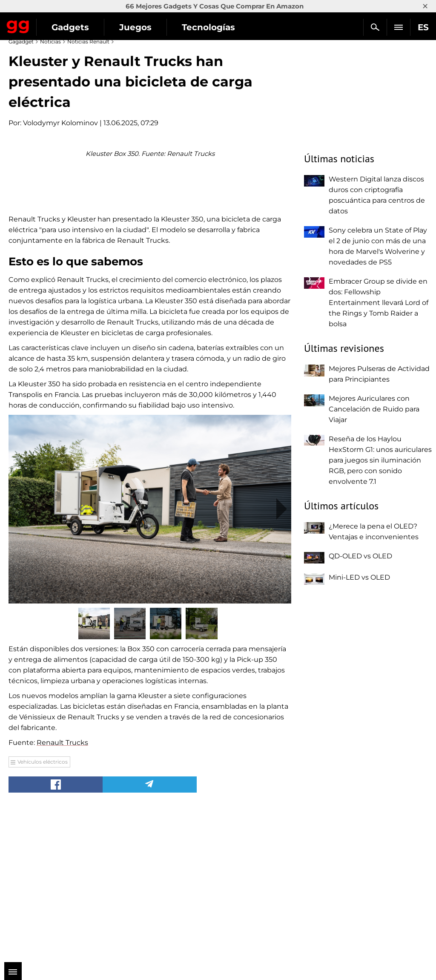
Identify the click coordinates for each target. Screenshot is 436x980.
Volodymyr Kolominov (60, 123)
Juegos (135, 27)
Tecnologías (208, 27)
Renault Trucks (62, 891)
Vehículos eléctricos (43, 910)
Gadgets (70, 27)
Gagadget (18, 25)
